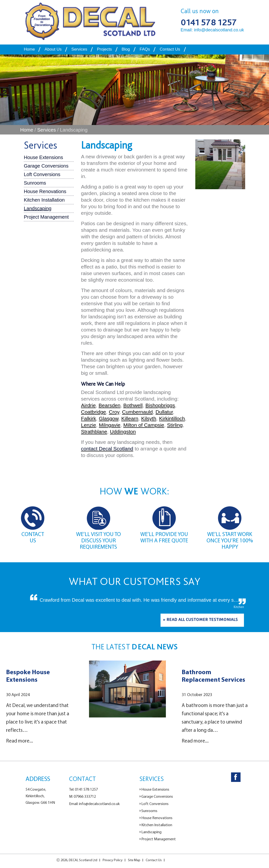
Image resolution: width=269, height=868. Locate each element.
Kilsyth (149, 418)
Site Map (134, 860)
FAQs (145, 49)
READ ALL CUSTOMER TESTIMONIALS (202, 620)
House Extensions (43, 157)
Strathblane (94, 432)
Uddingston (123, 432)
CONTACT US (33, 537)
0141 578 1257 (209, 22)
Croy (114, 412)
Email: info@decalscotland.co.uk (212, 30)
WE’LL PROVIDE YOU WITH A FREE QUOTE (164, 537)
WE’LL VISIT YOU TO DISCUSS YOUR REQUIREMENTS (99, 540)
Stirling (175, 425)
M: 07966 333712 (82, 796)
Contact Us (170, 49)
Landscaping (38, 208)
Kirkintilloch (172, 418)
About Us (53, 49)
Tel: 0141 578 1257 (83, 789)
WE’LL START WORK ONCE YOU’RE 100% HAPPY (230, 540)
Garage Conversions (46, 166)
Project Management (46, 217)
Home (29, 49)
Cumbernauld (137, 412)
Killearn (130, 418)
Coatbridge (94, 412)
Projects (104, 49)
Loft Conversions (42, 174)
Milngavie (110, 425)
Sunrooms (35, 183)
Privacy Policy (113, 860)
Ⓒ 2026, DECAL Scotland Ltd (77, 860)
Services (79, 49)
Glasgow (109, 418)
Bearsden (109, 405)
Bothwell (133, 405)
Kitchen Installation (44, 200)
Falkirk (89, 418)
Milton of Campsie (144, 425)
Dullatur (164, 412)
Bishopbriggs (160, 405)
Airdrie (88, 405)
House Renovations (45, 191)
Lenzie (89, 425)
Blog (126, 49)
